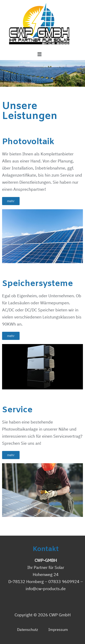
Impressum (58, 630)
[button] (11, 201)
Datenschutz (27, 630)
